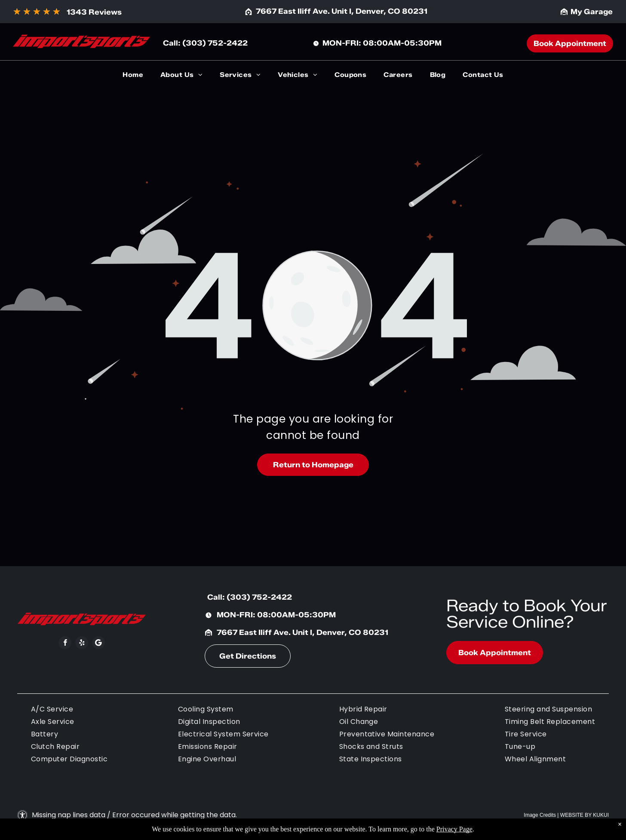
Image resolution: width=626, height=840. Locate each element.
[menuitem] (133, 75)
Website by (576, 815)
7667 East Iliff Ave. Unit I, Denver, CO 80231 (342, 11)
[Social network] (98, 644)
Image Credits (540, 815)
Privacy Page (454, 829)
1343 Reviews (94, 12)
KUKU (600, 815)
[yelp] (82, 644)
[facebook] (65, 644)
